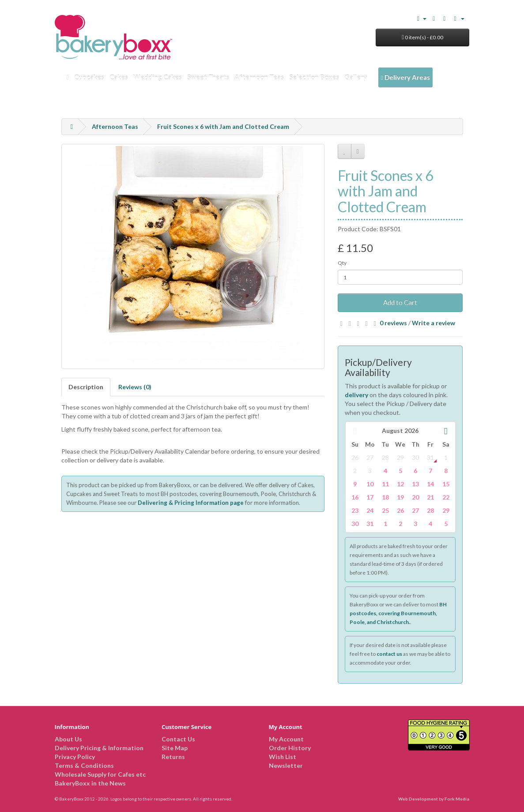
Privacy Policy (75, 757)
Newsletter (286, 765)
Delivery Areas (405, 77)
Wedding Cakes (158, 77)
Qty (342, 263)
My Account (286, 739)
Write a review (434, 323)
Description (86, 387)
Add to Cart (400, 302)
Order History (290, 748)
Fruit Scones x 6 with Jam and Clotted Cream (223, 126)
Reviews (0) (135, 387)
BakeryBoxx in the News (90, 783)
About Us (68, 739)
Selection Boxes (314, 77)
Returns (173, 757)
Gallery (356, 77)
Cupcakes (89, 77)
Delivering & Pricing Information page (191, 503)
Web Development (418, 799)
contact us (389, 654)
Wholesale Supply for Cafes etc (100, 774)
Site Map (175, 748)
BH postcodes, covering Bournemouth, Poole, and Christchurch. (398, 613)
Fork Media (457, 799)
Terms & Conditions (84, 765)
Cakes (119, 77)
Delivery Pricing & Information (99, 748)
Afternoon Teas (259, 77)
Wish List (283, 757)
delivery (356, 395)
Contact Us (178, 739)
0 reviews (393, 323)
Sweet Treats (208, 77)
